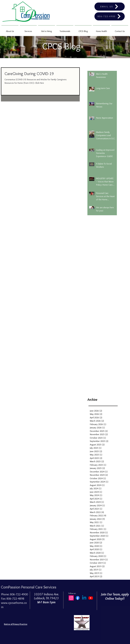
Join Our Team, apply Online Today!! (115, 596)
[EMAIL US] (110, 7)
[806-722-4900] (110, 16)
